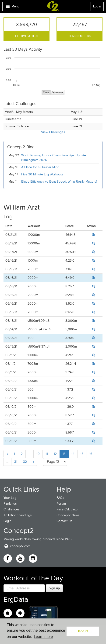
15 (82, 454)
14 (73, 454)
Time (46, 93)
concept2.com (17, 546)
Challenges (12, 509)
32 (25, 462)
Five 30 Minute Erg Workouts (42, 174)
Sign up (54, 588)
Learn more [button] (43, 637)
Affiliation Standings (18, 515)
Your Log (10, 498)
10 (38, 454)
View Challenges (53, 132)
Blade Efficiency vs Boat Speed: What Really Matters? (59, 182)
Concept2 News (68, 515)
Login (97, 6)
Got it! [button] (83, 631)
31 (16, 462)
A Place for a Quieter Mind (40, 167)
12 (55, 454)
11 (47, 454)
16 (91, 454)
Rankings (10, 504)
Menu (12, 8)
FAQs (60, 498)
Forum (61, 504)
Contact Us (64, 521)
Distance (57, 93)
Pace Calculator (68, 509)
